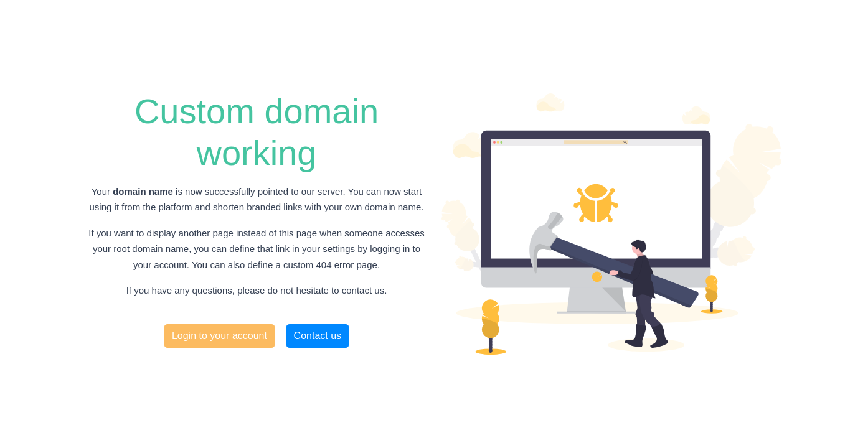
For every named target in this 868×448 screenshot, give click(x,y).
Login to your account (219, 336)
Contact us (318, 336)
